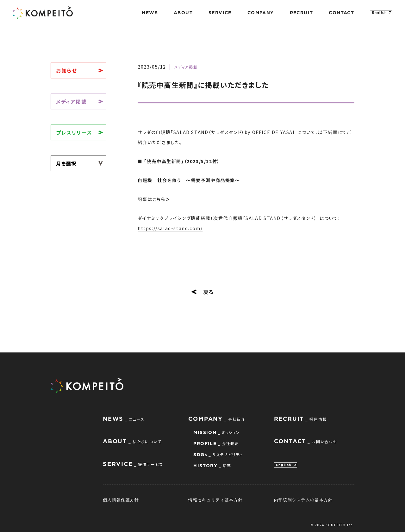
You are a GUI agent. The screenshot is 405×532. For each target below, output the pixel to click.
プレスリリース (74, 132)
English (379, 12)
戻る (202, 292)
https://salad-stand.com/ (170, 228)
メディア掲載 (72, 101)
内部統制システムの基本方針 (303, 500)
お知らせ (66, 70)
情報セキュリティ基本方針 (215, 500)
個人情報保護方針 (121, 500)
